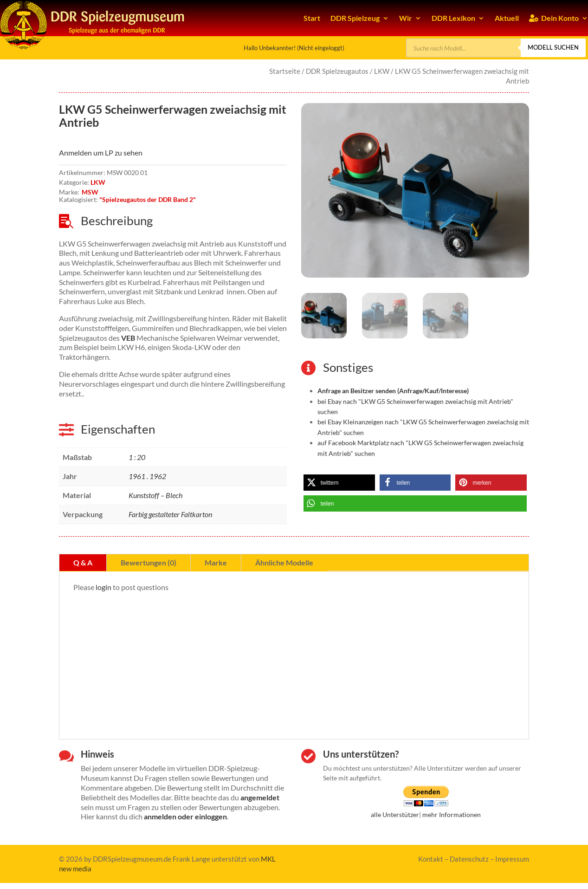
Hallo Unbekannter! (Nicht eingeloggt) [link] (294, 48)
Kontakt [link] (431, 859)
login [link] (103, 587)
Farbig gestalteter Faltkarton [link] (170, 514)
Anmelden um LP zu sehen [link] (101, 152)
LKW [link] (382, 71)
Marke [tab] (216, 562)
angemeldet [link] (260, 797)
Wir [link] (406, 18)
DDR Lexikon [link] (453, 18)
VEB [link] (128, 338)
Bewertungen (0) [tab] (149, 562)
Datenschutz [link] (469, 859)
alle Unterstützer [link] (395, 814)
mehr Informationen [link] (452, 814)
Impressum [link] (512, 859)
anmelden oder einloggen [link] (185, 816)
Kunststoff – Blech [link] (155, 495)
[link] (415, 190)
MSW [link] (90, 192)
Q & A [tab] (83, 562)
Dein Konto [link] (554, 18)
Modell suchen (553, 47)
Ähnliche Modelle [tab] (284, 562)
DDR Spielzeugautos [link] (337, 71)
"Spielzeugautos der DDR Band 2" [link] (148, 199)
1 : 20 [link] (137, 457)
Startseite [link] (285, 71)
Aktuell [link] (507, 18)
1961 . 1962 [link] (147, 476)
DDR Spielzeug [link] (355, 18)
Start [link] (312, 18)
